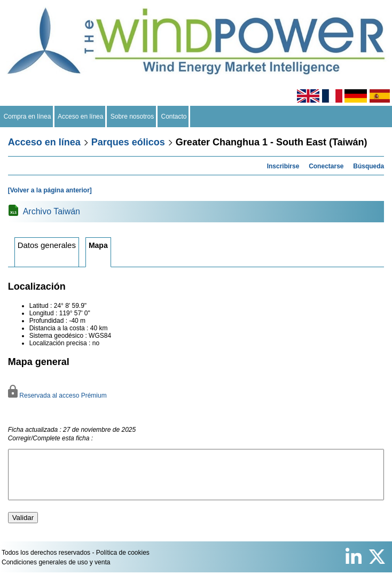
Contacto (174, 117)
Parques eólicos (128, 142)
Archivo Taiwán (52, 211)
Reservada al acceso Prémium (57, 395)
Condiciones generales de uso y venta (56, 572)
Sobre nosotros (132, 117)
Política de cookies (123, 562)
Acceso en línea (81, 117)
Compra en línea (27, 117)
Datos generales (47, 245)
